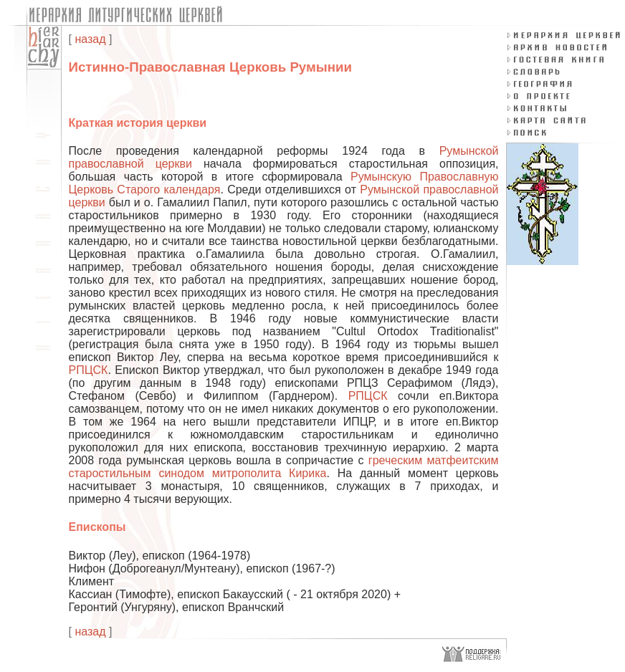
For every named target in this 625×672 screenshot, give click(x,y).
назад (90, 39)
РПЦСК (89, 370)
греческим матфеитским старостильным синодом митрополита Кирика (284, 467)
